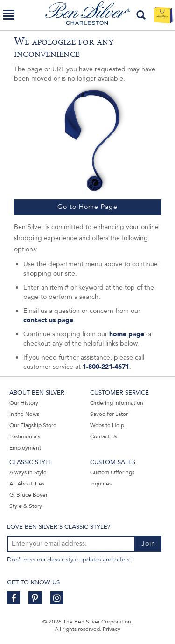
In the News (24, 414)
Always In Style (28, 472)
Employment (25, 448)
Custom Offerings (112, 472)
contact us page (48, 320)
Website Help (107, 425)
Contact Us (104, 436)
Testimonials (25, 436)
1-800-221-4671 (106, 367)
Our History (24, 403)
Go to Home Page (87, 207)
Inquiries (101, 484)
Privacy (112, 629)
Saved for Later (109, 414)
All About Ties (27, 484)
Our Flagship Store (33, 425)
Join (148, 544)
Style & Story (26, 506)
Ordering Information (117, 403)
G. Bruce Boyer (28, 495)
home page (127, 334)
